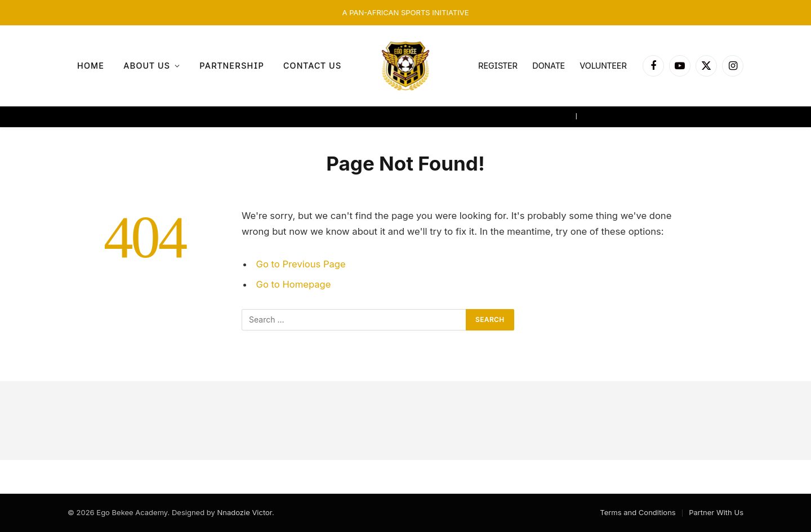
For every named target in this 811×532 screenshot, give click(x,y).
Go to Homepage (294, 284)
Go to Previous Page (301, 264)
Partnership (232, 66)
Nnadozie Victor (244, 512)
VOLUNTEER (603, 66)
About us (147, 66)
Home (91, 66)
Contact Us (312, 66)
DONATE (549, 66)
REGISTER (498, 66)
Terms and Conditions (638, 512)
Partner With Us (716, 512)
